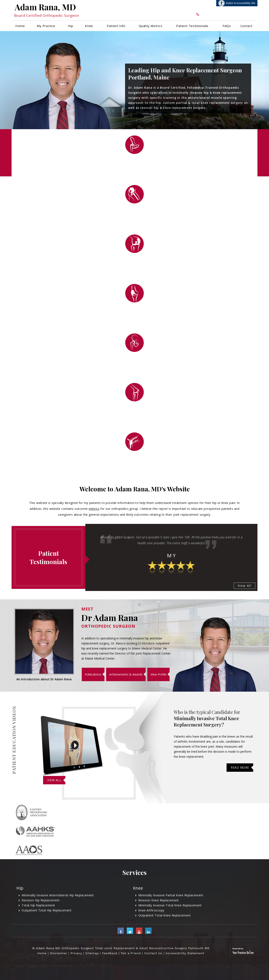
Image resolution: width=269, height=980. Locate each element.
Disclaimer (59, 953)
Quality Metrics (151, 26)
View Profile (158, 674)
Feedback (110, 953)
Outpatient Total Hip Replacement (47, 910)
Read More (240, 767)
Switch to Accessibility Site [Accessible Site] (241, 3)
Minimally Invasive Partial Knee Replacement (171, 895)
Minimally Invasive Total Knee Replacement (170, 905)
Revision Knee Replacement (159, 900)
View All (245, 586)
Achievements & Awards (126, 674)
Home (20, 26)
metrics (94, 509)
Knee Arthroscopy (151, 910)
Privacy (76, 953)
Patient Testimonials (192, 26)
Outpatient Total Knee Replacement (165, 915)
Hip (71, 26)
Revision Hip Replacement (41, 900)
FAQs (227, 26)
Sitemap (92, 953)
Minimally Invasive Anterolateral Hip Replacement (58, 895)
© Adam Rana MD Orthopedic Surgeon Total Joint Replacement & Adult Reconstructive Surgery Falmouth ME (121, 948)
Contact (246, 26)
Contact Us (153, 953)
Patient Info (116, 26)
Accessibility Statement (185, 953)
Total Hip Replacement (38, 905)
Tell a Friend (131, 953)
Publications (93, 674)
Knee (89, 26)
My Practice (46, 26)
